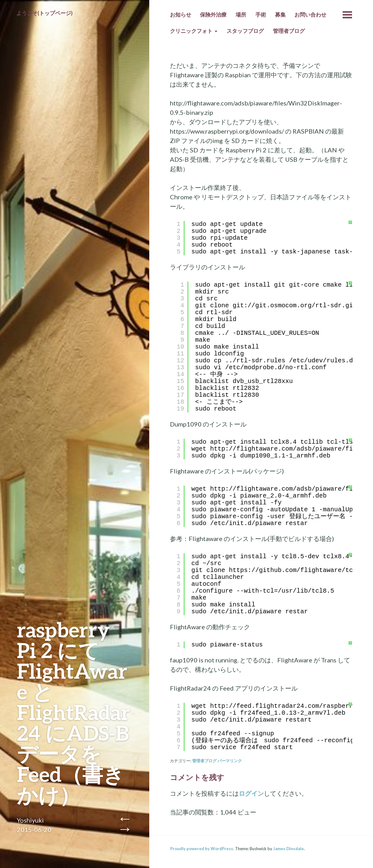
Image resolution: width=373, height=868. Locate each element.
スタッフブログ (245, 31)
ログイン (251, 793)
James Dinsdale (289, 849)
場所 (241, 15)
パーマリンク (230, 761)
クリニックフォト (191, 31)
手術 (261, 15)
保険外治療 (213, 15)
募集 (280, 15)
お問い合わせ (310, 15)
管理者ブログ (289, 31)
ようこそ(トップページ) (44, 13)
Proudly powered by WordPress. (202, 849)
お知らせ (181, 15)
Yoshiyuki (30, 820)
